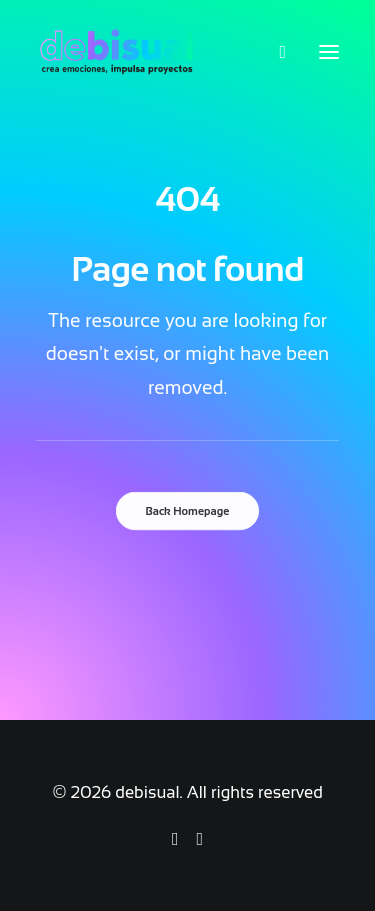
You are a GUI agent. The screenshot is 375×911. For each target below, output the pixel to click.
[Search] (273, 52)
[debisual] (116, 52)
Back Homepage (188, 510)
